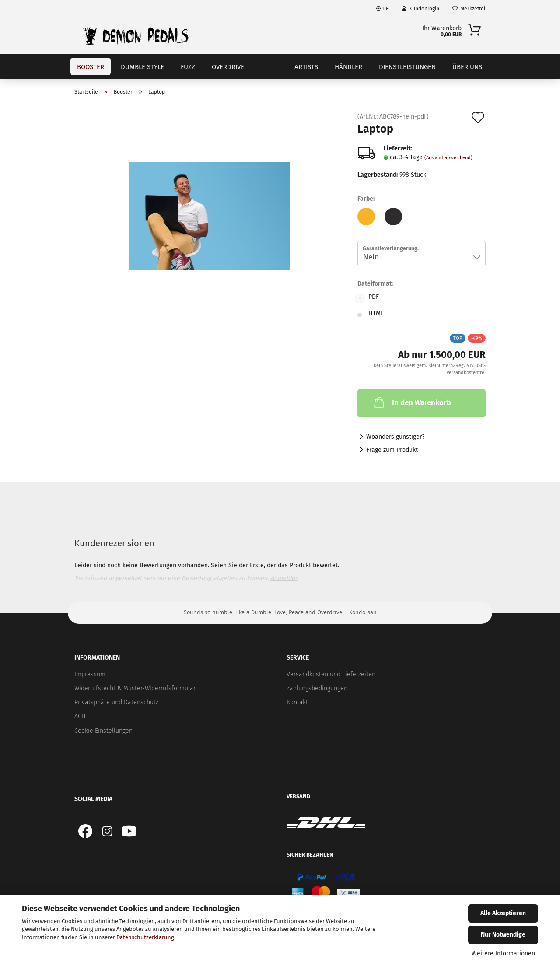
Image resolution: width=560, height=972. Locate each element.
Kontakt (297, 702)
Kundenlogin (420, 9)
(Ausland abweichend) (448, 158)
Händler (348, 67)
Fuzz (188, 67)
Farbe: (366, 199)
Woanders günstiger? (395, 437)
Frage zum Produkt (392, 450)
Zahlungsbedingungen (317, 688)
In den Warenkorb (412, 402)
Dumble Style (142, 67)
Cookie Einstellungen (103, 731)
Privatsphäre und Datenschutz (116, 702)
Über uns (467, 67)
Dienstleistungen (407, 67)
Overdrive (228, 67)
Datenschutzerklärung (145, 937)
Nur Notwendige (503, 935)
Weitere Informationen (503, 953)
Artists (306, 67)
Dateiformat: (375, 284)
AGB (80, 716)
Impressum (90, 674)
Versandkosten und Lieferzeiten (331, 674)
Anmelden (284, 578)
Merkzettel (469, 9)
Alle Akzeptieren (503, 913)
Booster (91, 67)
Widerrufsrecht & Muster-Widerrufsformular (135, 688)
